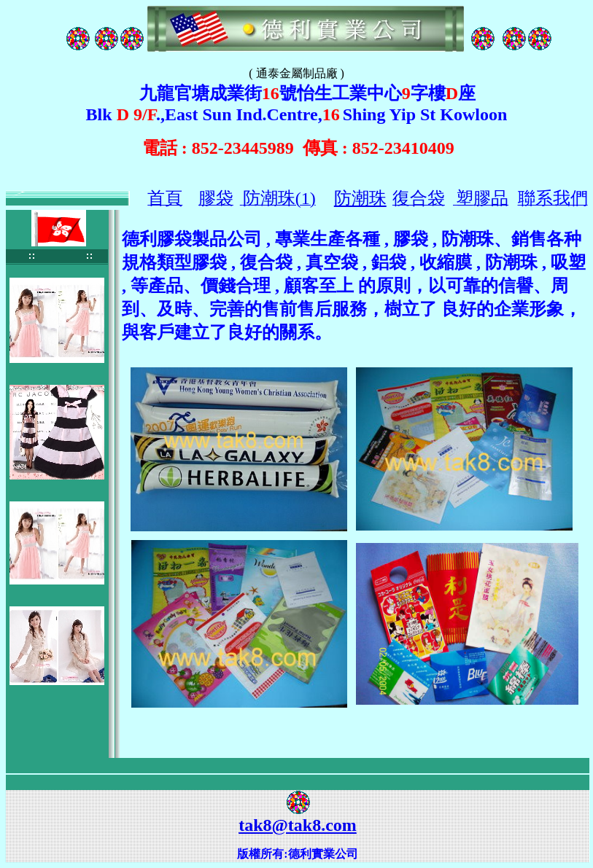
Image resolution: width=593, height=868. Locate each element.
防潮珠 (360, 198)
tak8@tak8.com (298, 825)
